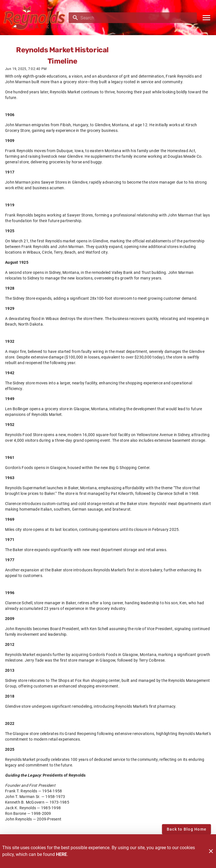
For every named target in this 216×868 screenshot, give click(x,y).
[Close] (211, 851)
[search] (137, 18)
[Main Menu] (206, 18)
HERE (61, 854)
